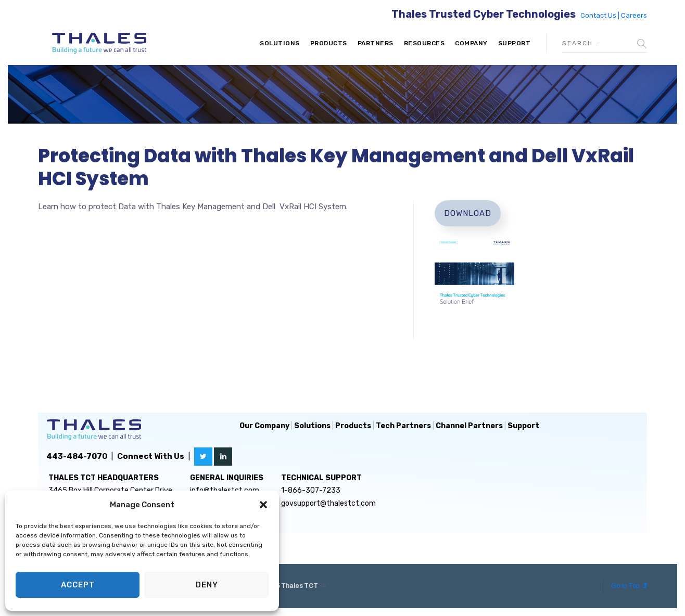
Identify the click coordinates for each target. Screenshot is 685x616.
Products (329, 43)
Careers (634, 15)
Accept (78, 585)
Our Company (264, 426)
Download (468, 213)
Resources (424, 43)
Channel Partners (469, 426)
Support (515, 43)
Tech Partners (403, 426)
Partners (376, 43)
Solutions (280, 43)
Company (471, 43)
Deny (207, 585)
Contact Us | (601, 15)
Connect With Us (151, 456)
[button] (263, 505)
